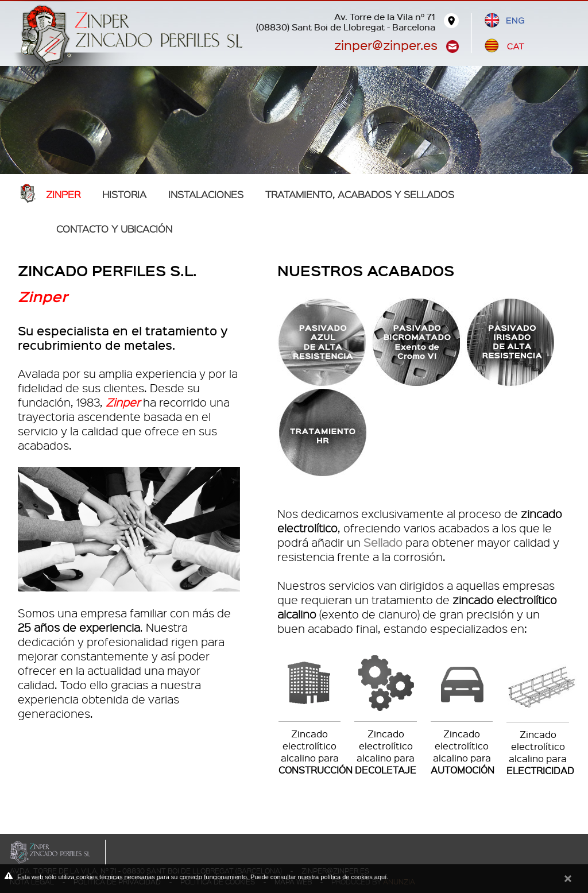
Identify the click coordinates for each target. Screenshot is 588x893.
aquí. (381, 877)
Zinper (63, 194)
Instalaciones (206, 194)
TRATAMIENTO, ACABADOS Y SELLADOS (360, 194)
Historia (124, 194)
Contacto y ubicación (114, 229)
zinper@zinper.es (386, 45)
